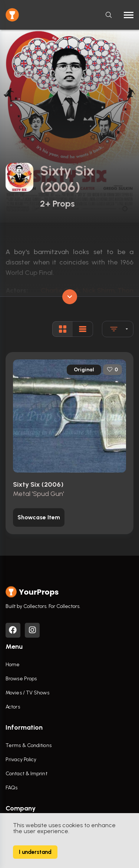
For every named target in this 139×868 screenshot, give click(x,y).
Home (13, 665)
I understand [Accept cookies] (35, 852)
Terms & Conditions (29, 745)
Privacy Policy (21, 759)
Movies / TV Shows (27, 693)
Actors (13, 707)
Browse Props (21, 679)
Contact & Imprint (27, 774)
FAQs (11, 788)
